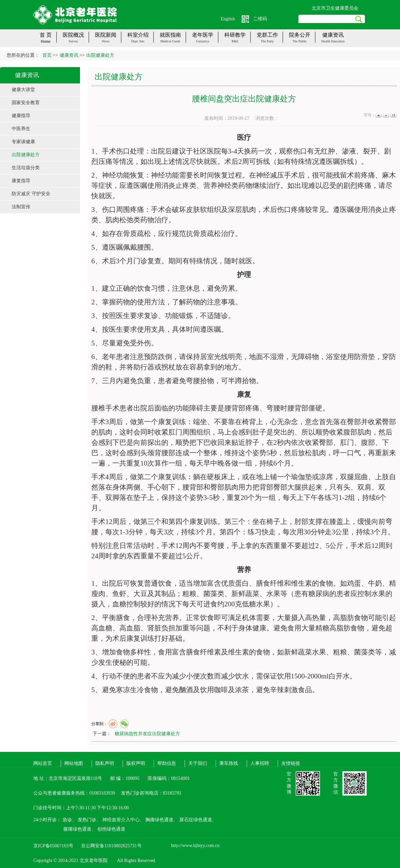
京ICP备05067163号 (53, 846)
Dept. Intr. (138, 41)
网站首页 (43, 763)
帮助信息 (167, 763)
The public (300, 41)
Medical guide (170, 41)
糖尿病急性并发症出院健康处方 (147, 734)
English (228, 19)
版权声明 (136, 763)
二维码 (260, 19)
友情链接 (291, 763)
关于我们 (198, 763)
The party (267, 41)
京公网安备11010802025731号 (111, 846)
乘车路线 (229, 763)
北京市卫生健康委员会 (335, 8)
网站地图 (74, 763)
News (106, 41)
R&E (235, 41)
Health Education (333, 41)
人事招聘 (260, 763)
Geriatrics (202, 41)
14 (393, 115)
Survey (73, 41)
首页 (47, 55)
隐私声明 (105, 763)
